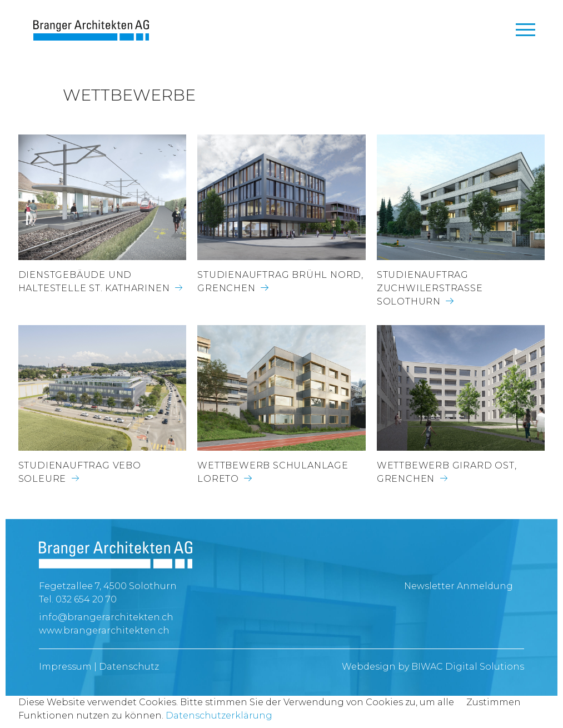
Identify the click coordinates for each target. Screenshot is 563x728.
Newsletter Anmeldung (459, 586)
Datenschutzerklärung (219, 715)
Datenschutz (129, 667)
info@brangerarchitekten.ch (106, 617)
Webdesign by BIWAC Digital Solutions (433, 667)
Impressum (65, 667)
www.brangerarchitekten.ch (104, 630)
